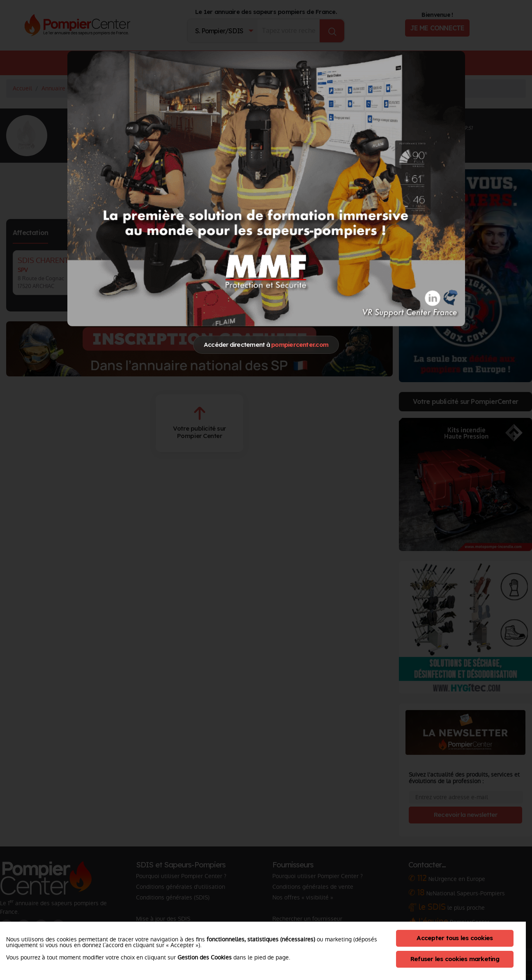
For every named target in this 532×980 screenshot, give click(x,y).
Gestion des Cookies (205, 957)
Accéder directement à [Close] (266, 345)
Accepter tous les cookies (455, 938)
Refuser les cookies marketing (455, 959)
